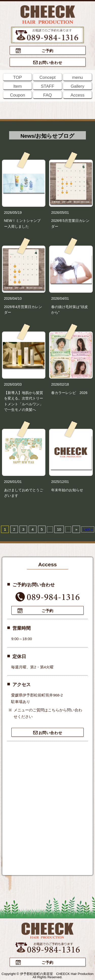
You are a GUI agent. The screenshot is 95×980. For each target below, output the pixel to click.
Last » (88, 529)
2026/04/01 (60, 298)
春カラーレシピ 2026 (69, 393)
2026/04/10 (13, 298)
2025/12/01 (60, 482)
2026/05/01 (60, 213)
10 (59, 529)
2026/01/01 (13, 482)
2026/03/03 (13, 384)
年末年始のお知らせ (67, 490)
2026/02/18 (60, 384)
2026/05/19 (13, 213)
